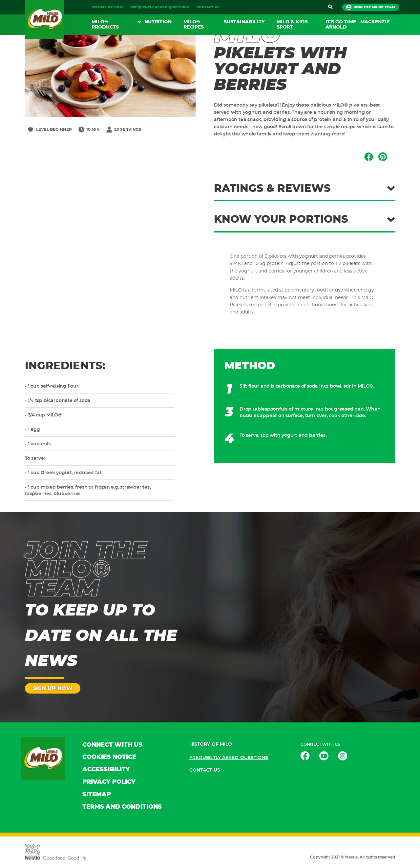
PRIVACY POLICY (109, 782)
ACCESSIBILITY (106, 770)
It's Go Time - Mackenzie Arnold (357, 25)
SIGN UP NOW (53, 688)
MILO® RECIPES (194, 25)
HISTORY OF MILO (107, 7)
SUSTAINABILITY (244, 22)
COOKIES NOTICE (109, 757)
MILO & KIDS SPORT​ (292, 25)
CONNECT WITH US (112, 745)
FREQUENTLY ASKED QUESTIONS (160, 7)
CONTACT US (208, 7)
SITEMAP (97, 795)
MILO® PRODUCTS (105, 25)
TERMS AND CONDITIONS (122, 807)
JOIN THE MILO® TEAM (371, 7)
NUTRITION (158, 22)
